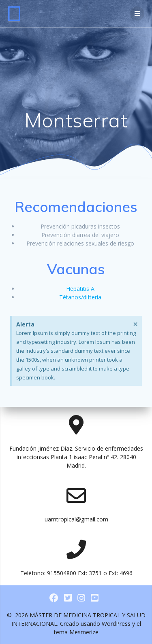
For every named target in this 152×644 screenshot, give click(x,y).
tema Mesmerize (76, 632)
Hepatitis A (80, 289)
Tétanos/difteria (80, 297)
